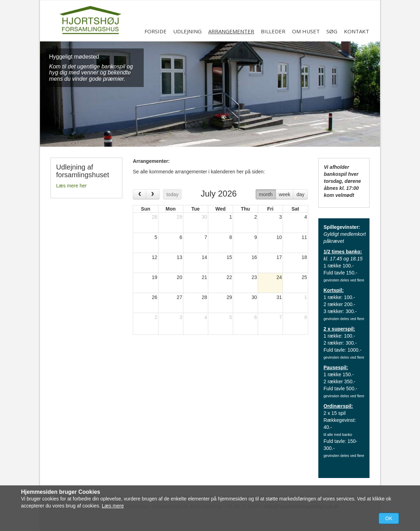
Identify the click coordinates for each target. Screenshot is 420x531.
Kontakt (357, 31)
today (172, 194)
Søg (332, 31)
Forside (155, 31)
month (266, 194)
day (301, 194)
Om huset (306, 31)
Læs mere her (71, 186)
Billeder (273, 31)
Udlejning (187, 31)
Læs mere (113, 506)
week (284, 194)
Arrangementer (231, 31)
